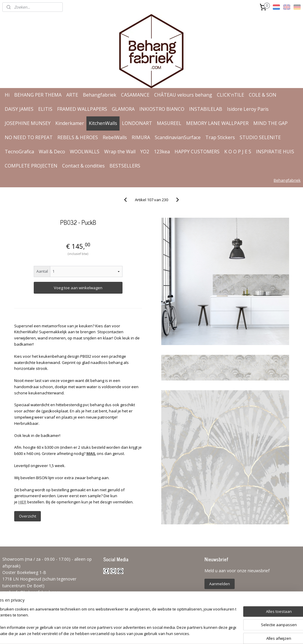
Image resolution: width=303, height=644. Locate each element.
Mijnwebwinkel (220, 633)
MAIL (91, 453)
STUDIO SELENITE (260, 137)
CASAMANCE (135, 95)
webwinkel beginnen (169, 633)
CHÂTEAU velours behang (183, 95)
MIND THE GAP (270, 123)
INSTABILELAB (206, 109)
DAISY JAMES (19, 109)
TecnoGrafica (19, 152)
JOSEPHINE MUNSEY (28, 123)
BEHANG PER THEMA (38, 95)
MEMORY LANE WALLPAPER (217, 123)
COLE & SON (263, 95)
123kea (162, 152)
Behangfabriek (100, 95)
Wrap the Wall (120, 152)
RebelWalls (115, 137)
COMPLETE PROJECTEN (31, 166)
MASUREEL (169, 123)
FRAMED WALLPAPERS (82, 109)
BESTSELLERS (125, 166)
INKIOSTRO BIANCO (162, 109)
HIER (22, 502)
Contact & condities (83, 166)
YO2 (145, 152)
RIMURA (141, 137)
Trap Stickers (220, 137)
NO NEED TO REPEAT (29, 137)
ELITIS (45, 109)
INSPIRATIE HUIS (275, 152)
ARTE (72, 95)
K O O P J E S (238, 152)
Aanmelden (220, 584)
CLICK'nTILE (231, 95)
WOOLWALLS (85, 152)
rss (146, 633)
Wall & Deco (52, 152)
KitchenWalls (103, 123)
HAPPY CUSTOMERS (197, 152)
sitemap (134, 633)
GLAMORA (123, 109)
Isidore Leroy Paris (248, 109)
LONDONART (137, 123)
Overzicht (28, 516)
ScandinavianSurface (178, 137)
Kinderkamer (70, 123)
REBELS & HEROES (78, 137)
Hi (7, 95)
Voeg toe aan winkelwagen (78, 288)
